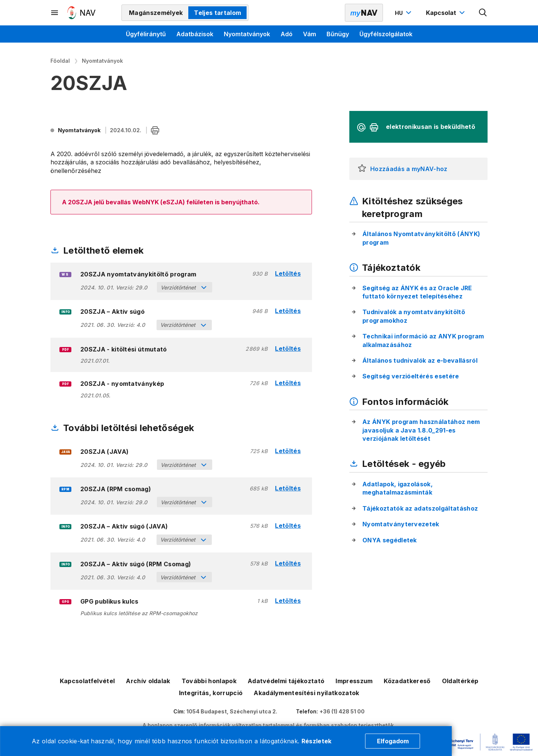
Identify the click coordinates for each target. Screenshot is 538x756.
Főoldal (60, 61)
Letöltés (288, 274)
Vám (310, 34)
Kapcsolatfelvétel (87, 681)
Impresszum (354, 681)
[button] (362, 169)
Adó (287, 34)
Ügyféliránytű (146, 34)
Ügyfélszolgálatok (386, 34)
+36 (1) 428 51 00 (342, 711)
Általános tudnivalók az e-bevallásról (420, 360)
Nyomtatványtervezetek (401, 524)
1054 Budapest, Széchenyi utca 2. (232, 711)
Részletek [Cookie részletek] (317, 741)
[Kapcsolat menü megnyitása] (446, 13)
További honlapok (209, 681)
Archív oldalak (148, 681)
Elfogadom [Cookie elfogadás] (393, 741)
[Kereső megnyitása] (483, 13)
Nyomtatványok (247, 34)
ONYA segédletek (390, 540)
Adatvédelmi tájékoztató (286, 681)
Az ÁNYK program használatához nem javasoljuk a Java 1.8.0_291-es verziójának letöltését (421, 430)
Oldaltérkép (460, 681)
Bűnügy (338, 34)
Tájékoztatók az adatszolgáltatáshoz (420, 508)
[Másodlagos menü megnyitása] (55, 13)
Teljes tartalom (217, 13)
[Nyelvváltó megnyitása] (404, 13)
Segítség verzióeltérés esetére (411, 376)
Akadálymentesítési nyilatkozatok (306, 693)
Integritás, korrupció (211, 693)
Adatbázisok (195, 34)
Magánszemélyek (156, 13)
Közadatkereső (407, 681)
